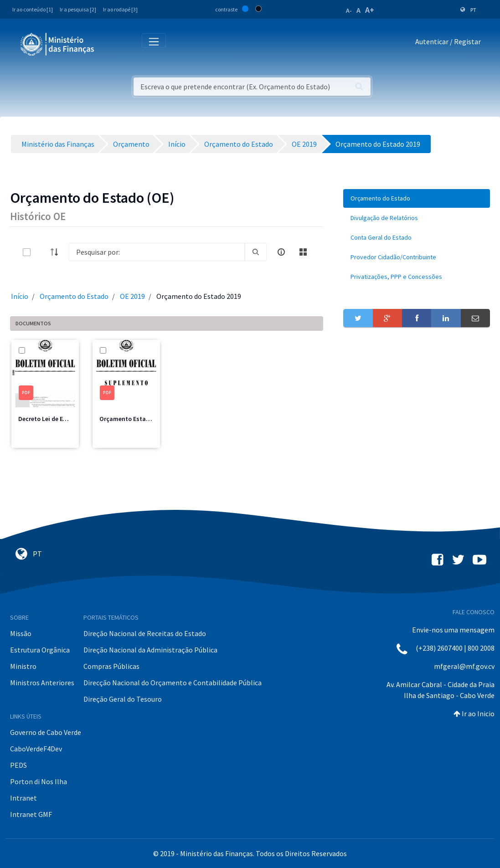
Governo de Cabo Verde (46, 732)
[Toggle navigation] (109, 44)
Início (20, 296)
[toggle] (41, 252)
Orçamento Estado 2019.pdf (139, 419)
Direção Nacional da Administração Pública (150, 650)
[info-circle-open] (281, 252)
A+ (370, 10)
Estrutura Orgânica (40, 650)
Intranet (23, 798)
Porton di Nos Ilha (39, 781)
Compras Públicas (111, 666)
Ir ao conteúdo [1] (33, 9)
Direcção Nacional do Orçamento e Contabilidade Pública (173, 683)
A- (349, 10)
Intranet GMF (31, 814)
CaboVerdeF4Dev (36, 749)
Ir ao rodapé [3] (120, 9)
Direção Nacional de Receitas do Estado (145, 633)
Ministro (23, 666)
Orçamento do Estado (74, 296)
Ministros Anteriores (42, 683)
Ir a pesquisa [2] (78, 9)
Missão (21, 633)
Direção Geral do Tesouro (123, 699)
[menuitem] (417, 198)
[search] (256, 252)
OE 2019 (132, 296)
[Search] (157, 252)
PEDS (18, 765)
